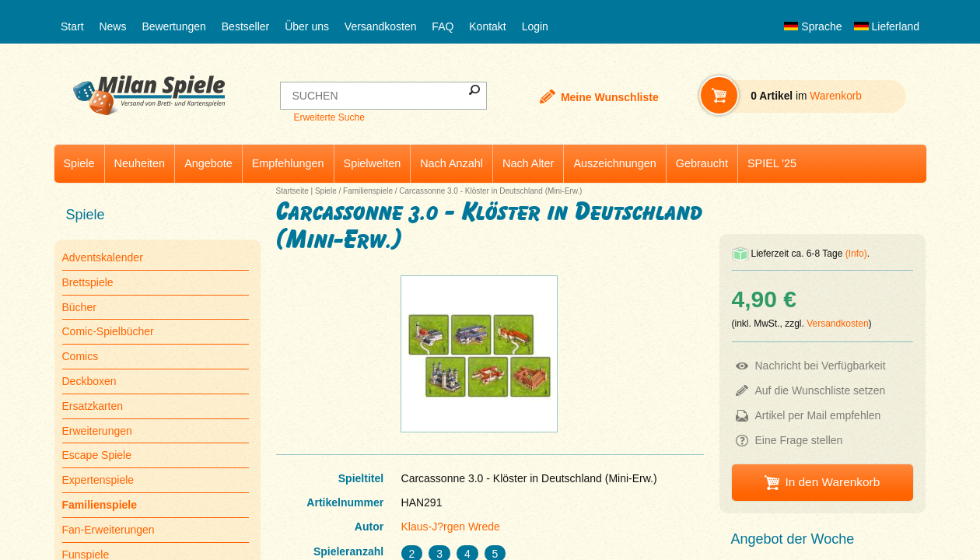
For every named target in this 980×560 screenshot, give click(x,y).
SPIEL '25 (772, 163)
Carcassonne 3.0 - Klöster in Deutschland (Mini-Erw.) (490, 191)
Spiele (79, 163)
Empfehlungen (288, 163)
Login (535, 26)
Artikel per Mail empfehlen (818, 415)
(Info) (856, 254)
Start (72, 26)
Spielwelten (373, 163)
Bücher (79, 307)
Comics (80, 356)
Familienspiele (368, 191)
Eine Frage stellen (799, 440)
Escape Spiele (97, 455)
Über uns (307, 26)
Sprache (813, 26)
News (112, 26)
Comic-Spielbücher (108, 331)
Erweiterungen (97, 431)
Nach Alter (528, 163)
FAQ (443, 26)
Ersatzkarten (93, 406)
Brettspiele (88, 282)
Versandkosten (381, 26)
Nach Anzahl (451, 163)
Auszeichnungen (614, 163)
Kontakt (487, 26)
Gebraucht (702, 163)
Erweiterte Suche (329, 117)
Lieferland (887, 26)
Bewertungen (174, 26)
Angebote (208, 163)
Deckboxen (89, 381)
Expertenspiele (98, 480)
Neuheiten (140, 163)
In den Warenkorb (832, 482)
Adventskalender (103, 257)
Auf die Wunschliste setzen (821, 390)
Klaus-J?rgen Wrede (451, 527)
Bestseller (245, 26)
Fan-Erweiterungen (108, 530)
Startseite (292, 191)
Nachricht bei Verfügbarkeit (821, 366)
